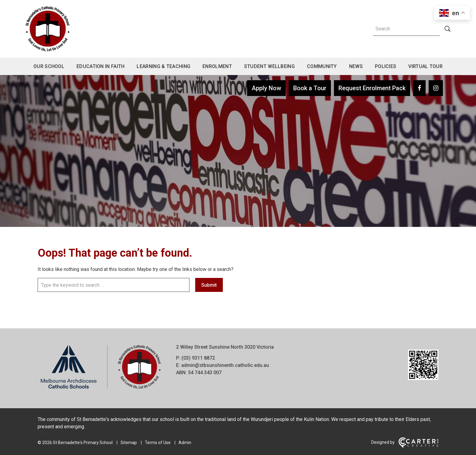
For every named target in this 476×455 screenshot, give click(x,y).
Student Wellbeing (269, 66)
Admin (185, 443)
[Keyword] (406, 29)
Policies (386, 66)
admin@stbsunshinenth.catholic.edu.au (225, 365)
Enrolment (217, 66)
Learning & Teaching (163, 66)
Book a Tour (310, 88)
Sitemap (129, 443)
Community (322, 66)
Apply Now (266, 88)
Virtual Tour (425, 66)
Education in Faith (100, 66)
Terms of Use (158, 443)
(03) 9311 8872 (198, 358)
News (356, 66)
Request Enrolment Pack (372, 88)
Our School (49, 66)
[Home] (101, 389)
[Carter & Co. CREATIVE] (418, 446)
